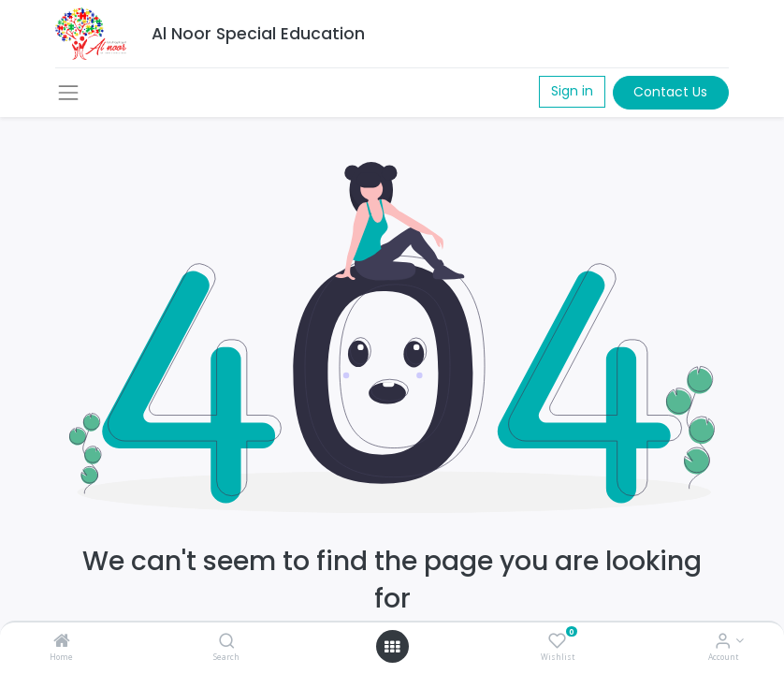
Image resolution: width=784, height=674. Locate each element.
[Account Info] (723, 642)
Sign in (572, 91)
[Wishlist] (557, 642)
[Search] (227, 642)
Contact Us (670, 92)
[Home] (62, 642)
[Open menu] (392, 647)
